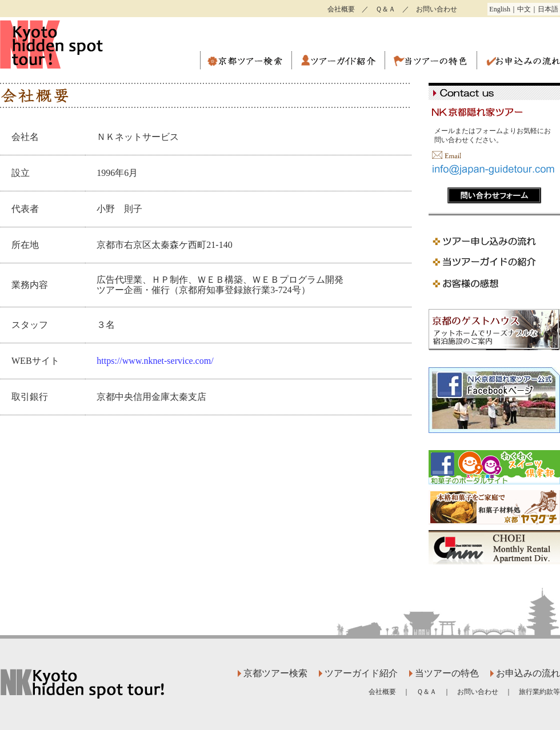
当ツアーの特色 (431, 61)
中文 (524, 9)
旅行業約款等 (539, 692)
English (500, 9)
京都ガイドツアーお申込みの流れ (494, 240)
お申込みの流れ (518, 61)
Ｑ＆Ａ (385, 9)
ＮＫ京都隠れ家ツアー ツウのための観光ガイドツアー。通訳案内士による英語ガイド (74, 45)
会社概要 (341, 9)
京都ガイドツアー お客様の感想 (494, 284)
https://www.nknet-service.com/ (155, 361)
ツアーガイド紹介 (338, 61)
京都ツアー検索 (246, 61)
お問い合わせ (437, 9)
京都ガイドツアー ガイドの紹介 (494, 262)
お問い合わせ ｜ (488, 692)
